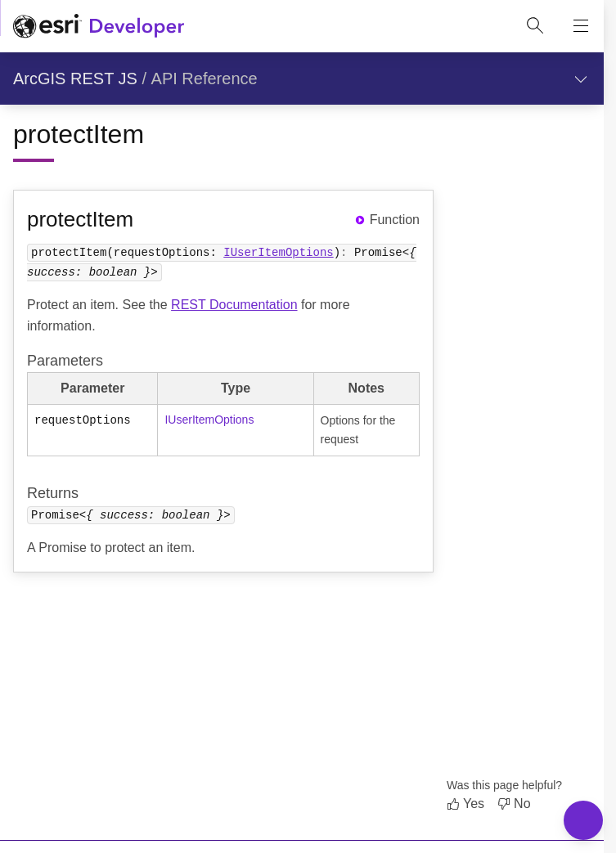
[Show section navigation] (581, 79)
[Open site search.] (535, 26)
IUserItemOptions (278, 251)
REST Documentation (234, 305)
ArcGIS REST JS (75, 79)
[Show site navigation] (581, 26)
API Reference (205, 79)
